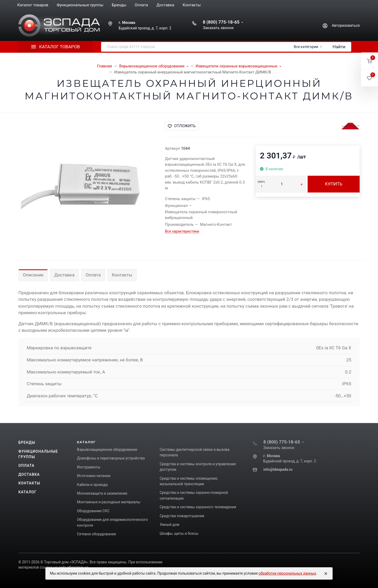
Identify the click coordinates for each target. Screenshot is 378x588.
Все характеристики (182, 231)
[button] (369, 61)
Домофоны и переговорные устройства (111, 458)
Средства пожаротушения (182, 516)
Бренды (27, 442)
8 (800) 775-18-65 (221, 22)
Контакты (122, 275)
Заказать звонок (218, 28)
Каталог (27, 492)
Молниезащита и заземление (102, 493)
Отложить (182, 126)
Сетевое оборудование (96, 534)
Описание (33, 275)
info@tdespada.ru (278, 469)
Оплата (93, 275)
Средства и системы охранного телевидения (198, 507)
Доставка (64, 275)
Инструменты (89, 467)
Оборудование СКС (93, 511)
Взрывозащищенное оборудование (107, 450)
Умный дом (169, 525)
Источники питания (94, 476)
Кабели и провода (92, 485)
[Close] (326, 574)
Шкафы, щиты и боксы (179, 533)
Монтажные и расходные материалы (109, 502)
